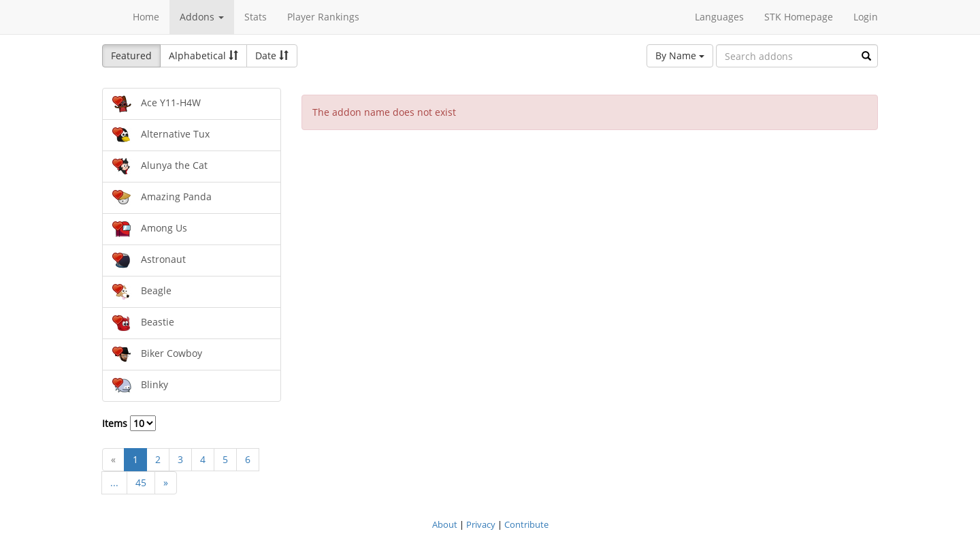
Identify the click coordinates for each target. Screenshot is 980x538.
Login (866, 17)
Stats (256, 17)
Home (146, 17)
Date (272, 56)
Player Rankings (323, 17)
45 (141, 482)
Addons (202, 17)
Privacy (481, 524)
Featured (131, 56)
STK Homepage (799, 17)
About (445, 524)
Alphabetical (203, 56)
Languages (719, 17)
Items (129, 423)
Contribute (526, 524)
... (114, 482)
